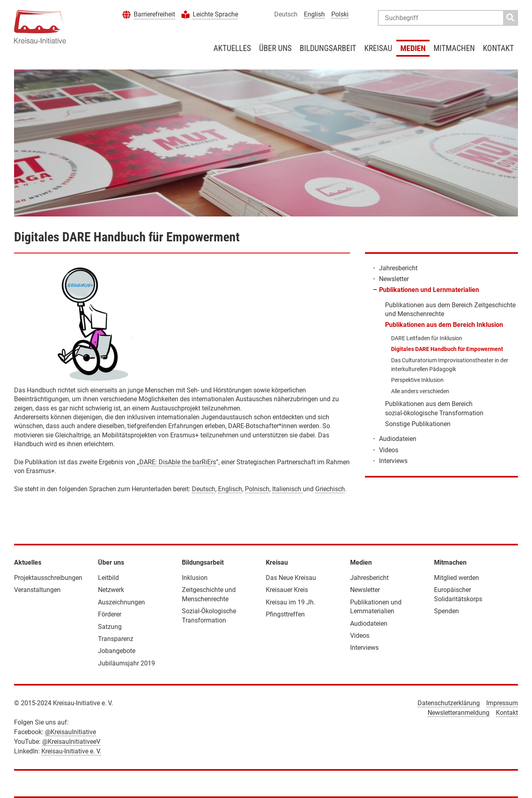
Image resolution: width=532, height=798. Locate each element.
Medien (413, 48)
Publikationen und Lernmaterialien (429, 290)
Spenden (446, 611)
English (314, 14)
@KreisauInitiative (70, 732)
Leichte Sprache (215, 14)
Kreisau (378, 48)
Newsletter (394, 279)
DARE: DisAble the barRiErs (178, 462)
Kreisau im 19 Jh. (290, 602)
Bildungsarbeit (328, 48)
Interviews (393, 461)
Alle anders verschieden (420, 391)
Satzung (110, 627)
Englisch (230, 489)
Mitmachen (454, 48)
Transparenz (116, 639)
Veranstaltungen (37, 590)
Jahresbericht (398, 268)
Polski (340, 14)
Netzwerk (111, 590)
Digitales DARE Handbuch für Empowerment (447, 349)
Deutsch (204, 489)
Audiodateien (398, 439)
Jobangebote (117, 651)
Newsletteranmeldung (459, 713)
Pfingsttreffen (285, 614)
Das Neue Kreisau (291, 578)
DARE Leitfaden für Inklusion (427, 338)
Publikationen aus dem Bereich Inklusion (444, 325)
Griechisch (330, 489)
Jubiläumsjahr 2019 (126, 663)
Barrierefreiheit (154, 14)
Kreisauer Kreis (287, 590)
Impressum (502, 703)
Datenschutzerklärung (449, 703)
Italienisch (287, 489)
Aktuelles (232, 48)
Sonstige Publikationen (418, 424)
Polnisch (257, 489)
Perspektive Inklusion (417, 380)
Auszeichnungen (121, 602)
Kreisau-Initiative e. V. (71, 751)
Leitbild (108, 578)
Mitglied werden (457, 578)
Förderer (110, 614)
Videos (389, 450)
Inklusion (195, 578)
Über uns (275, 48)
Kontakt (498, 48)
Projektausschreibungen (48, 578)
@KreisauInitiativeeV (71, 742)
